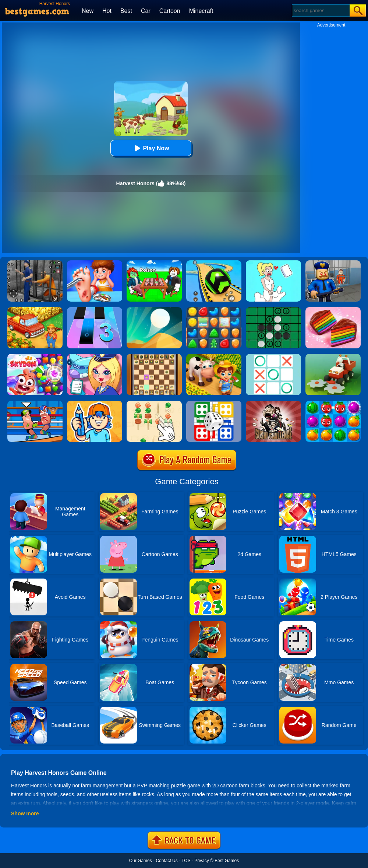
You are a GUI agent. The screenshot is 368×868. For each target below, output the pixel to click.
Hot (107, 11)
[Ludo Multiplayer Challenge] (214, 403)
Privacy (201, 861)
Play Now (151, 148)
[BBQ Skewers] (154, 403)
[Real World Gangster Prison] (35, 263)
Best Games (227, 861)
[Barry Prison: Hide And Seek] (333, 263)
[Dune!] (154, 310)
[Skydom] (35, 356)
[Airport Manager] (95, 356)
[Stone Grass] (333, 356)
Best (126, 11)
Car (146, 11)
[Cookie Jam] (333, 310)
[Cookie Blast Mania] (214, 310)
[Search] (320, 10)
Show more (25, 813)
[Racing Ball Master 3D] (214, 263)
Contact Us (167, 861)
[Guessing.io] (95, 403)
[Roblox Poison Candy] (154, 263)
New (88, 11)
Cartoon (170, 11)
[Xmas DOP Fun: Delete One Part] (273, 263)
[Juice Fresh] (333, 403)
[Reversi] (273, 310)
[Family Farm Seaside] (214, 356)
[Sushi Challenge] (273, 403)
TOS (186, 861)
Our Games (141, 861)
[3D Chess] (154, 356)
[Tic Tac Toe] (273, 356)
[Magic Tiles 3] (95, 310)
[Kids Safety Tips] (95, 263)
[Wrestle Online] (35, 403)
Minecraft (201, 11)
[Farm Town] (35, 310)
